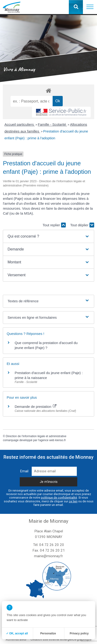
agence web (47, 440)
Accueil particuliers (20, 124)
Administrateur (16, 639)
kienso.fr (60, 440)
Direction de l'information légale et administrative (36, 436)
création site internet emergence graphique (61, 639)
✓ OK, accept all (17, 633)
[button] (90, 7)
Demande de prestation (35, 407)
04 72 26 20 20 (52, 545)
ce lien (73, 501)
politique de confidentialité (59, 498)
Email (24, 471)
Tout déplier (82, 225)
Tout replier (54, 225)
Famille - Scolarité (52, 124)
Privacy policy (79, 633)
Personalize (48, 633)
